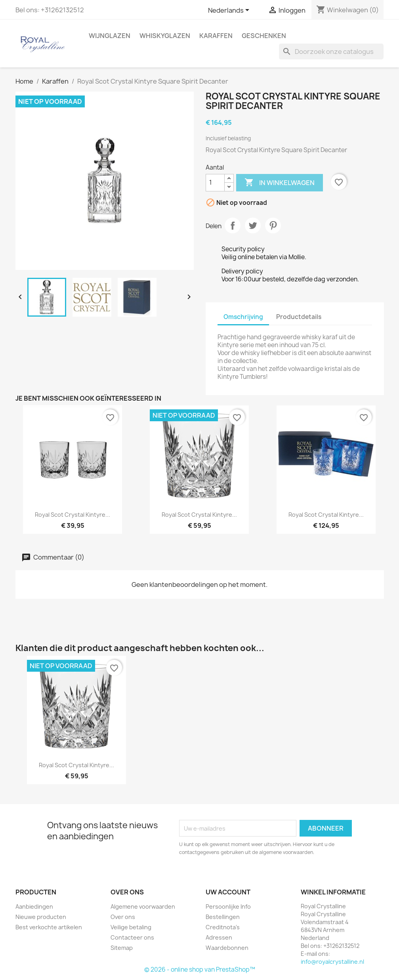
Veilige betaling (131, 927)
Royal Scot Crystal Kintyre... (73, 515)
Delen (233, 225)
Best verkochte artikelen (49, 927)
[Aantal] (215, 183)
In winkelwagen (280, 183)
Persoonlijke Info (228, 906)
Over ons (123, 917)
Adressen (219, 937)
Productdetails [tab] (299, 317)
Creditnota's (223, 927)
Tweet (253, 225)
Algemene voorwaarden (143, 906)
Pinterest (273, 225)
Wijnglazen (110, 36)
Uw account (228, 892)
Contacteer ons (132, 937)
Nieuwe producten (41, 917)
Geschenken (264, 36)
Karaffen (216, 36)
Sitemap (122, 948)
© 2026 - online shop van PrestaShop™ (200, 969)
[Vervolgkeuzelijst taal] (230, 11)
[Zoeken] (331, 52)
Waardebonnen (227, 948)
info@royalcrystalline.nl (332, 962)
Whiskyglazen (165, 36)
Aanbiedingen (34, 906)
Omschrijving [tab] (243, 317)
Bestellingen (223, 917)
